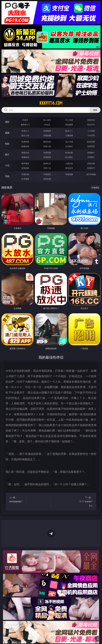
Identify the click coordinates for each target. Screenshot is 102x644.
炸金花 (47, 125)
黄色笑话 (69, 168)
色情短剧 (47, 179)
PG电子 (25, 120)
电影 (7, 144)
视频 (7, 133)
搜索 (95, 110)
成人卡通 (69, 142)
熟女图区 (69, 157)
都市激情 (25, 163)
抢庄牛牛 (91, 125)
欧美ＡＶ (69, 131)
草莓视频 (69, 174)
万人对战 (69, 120)
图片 (7, 155)
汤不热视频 (91, 174)
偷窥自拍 (25, 153)
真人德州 (47, 120)
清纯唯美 (47, 157)
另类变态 (91, 146)
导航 (7, 176)
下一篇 (85, 502)
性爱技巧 (91, 168)
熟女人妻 (25, 135)
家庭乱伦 (47, 163)
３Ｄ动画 (91, 131)
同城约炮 (25, 174)
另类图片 (91, 157)
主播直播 (69, 135)
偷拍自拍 (47, 142)
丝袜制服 (47, 135)
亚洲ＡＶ (25, 131)
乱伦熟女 (69, 146)
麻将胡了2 (25, 125)
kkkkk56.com (51, 103)
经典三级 (47, 146)
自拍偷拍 (47, 131)
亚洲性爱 (25, 142)
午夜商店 (47, 174)
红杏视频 (25, 179)
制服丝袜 (25, 146)
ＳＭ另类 (91, 135)
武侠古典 (91, 163)
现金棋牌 (69, 125)
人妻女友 (69, 163)
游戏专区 (91, 120)
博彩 (7, 122)
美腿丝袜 (25, 157)
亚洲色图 (47, 153)
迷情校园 (25, 168)
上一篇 (17, 500)
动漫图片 (91, 153)
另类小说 (47, 168)
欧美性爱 (91, 142)
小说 (7, 165)
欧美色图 (69, 153)
